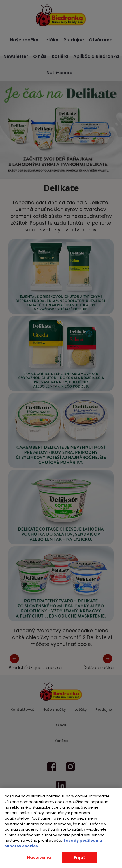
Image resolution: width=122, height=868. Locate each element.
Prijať (79, 857)
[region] (61, 828)
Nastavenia (39, 857)
